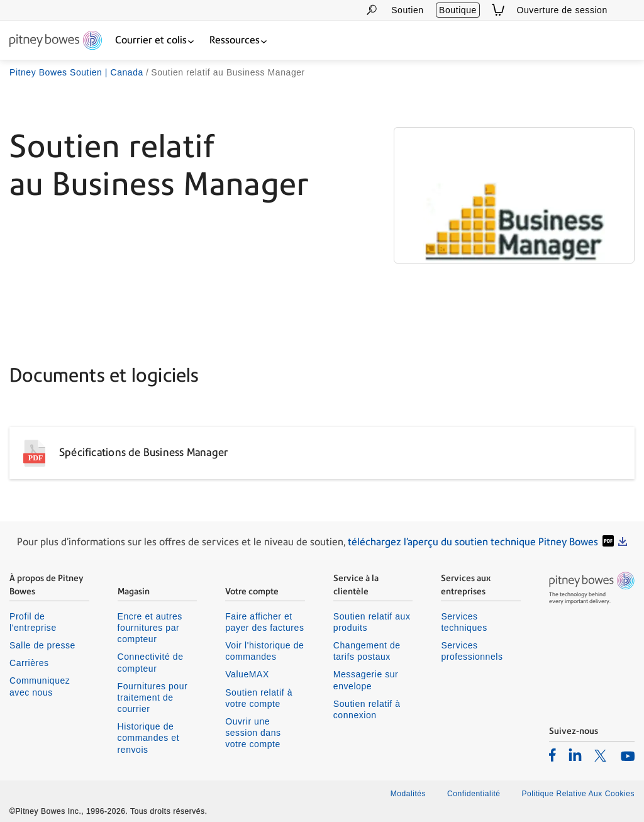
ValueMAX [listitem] (247, 674)
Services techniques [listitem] (464, 622)
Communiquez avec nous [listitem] (40, 686)
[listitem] (552, 755)
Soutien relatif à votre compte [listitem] (259, 698)
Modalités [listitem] (408, 794)
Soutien (407, 10)
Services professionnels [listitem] (472, 651)
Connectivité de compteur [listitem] (151, 662)
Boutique (458, 10)
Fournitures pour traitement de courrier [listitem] (153, 697)
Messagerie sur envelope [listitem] (366, 680)
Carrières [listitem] (29, 663)
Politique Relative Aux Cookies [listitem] (578, 794)
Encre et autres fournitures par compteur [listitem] (150, 628)
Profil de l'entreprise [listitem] (33, 622)
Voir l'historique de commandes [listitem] (264, 651)
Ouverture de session (562, 10)
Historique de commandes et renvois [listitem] (149, 738)
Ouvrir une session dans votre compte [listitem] (253, 733)
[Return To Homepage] (56, 41)
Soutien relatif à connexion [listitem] (367, 709)
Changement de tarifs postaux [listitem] (367, 651)
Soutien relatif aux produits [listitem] (372, 622)
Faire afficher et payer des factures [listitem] (264, 622)
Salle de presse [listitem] (42, 645)
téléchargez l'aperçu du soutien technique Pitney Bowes (473, 542)
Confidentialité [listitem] (475, 794)
